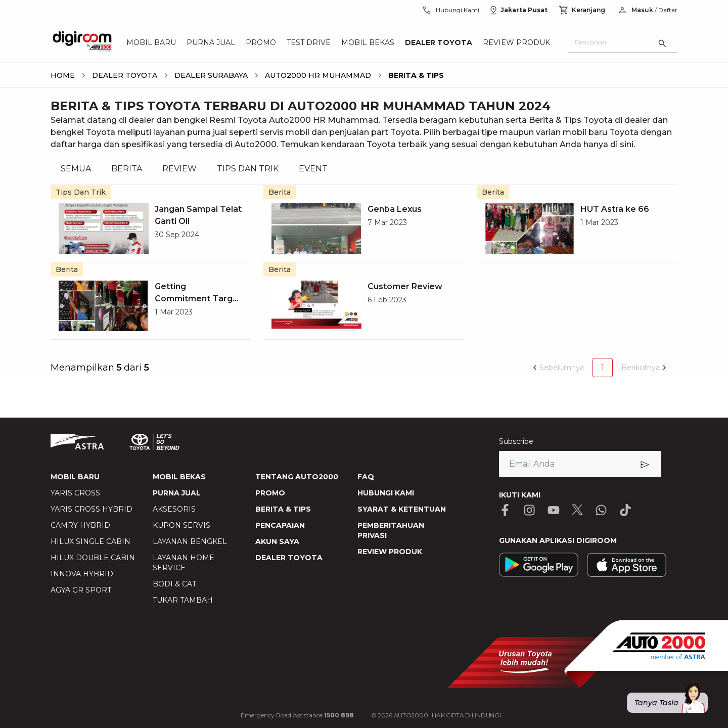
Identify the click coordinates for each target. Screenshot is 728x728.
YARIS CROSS (75, 493)
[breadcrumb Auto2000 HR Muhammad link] (316, 75)
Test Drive (309, 42)
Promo (261, 42)
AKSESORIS (174, 509)
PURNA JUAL (177, 493)
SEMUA (76, 169)
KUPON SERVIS (181, 525)
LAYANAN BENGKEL (190, 541)
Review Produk (516, 42)
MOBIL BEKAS (179, 477)
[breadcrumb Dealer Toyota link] (123, 75)
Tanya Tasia (671, 703)
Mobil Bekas (368, 42)
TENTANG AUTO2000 (297, 477)
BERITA (127, 169)
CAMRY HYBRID (80, 525)
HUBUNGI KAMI (386, 493)
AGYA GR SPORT (81, 590)
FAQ (366, 477)
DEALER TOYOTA (289, 558)
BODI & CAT (174, 584)
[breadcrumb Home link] (63, 75)
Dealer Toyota (439, 42)
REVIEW (179, 169)
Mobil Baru (151, 42)
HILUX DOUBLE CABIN (93, 558)
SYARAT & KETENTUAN (402, 509)
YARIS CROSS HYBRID (92, 509)
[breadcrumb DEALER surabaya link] (209, 75)
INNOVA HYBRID (82, 574)
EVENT (313, 169)
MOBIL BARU (75, 477)
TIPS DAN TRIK (248, 169)
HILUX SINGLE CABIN (90, 541)
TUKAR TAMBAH (183, 600)
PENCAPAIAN (280, 525)
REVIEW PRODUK (390, 552)
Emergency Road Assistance (297, 715)
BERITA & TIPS (283, 509)
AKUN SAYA (277, 541)
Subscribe (516, 441)
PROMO (270, 493)
